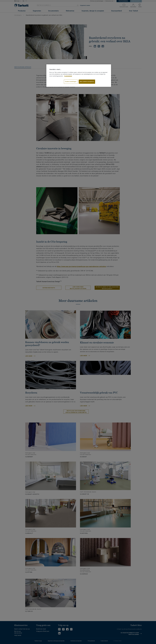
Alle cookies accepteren (87, 82)
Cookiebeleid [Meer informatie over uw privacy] (68, 76)
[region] (79, 76)
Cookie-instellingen (71, 82)
